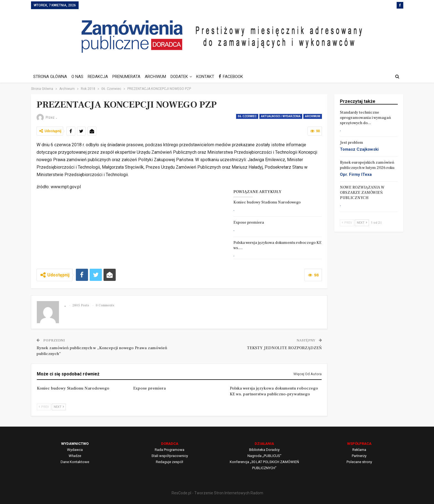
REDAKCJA (100, 77)
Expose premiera (249, 223)
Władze (75, 456)
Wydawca (75, 450)
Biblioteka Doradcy (264, 450)
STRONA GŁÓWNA (50, 77)
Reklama (359, 450)
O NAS (78, 77)
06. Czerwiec (247, 116)
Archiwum (313, 116)
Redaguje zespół (170, 462)
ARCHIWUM (159, 77)
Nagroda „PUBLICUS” (264, 456)
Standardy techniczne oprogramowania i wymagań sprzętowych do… (365, 118)
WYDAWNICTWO (75, 444)
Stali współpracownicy (170, 456)
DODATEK (183, 77)
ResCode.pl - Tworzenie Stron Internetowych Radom (217, 493)
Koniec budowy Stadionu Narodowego (267, 202)
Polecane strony (359, 462)
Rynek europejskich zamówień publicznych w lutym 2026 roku (367, 165)
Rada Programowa (170, 450)
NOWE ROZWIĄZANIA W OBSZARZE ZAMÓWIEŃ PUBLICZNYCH (362, 193)
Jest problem (352, 143)
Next (59, 407)
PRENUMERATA (129, 77)
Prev (44, 407)
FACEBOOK (237, 77)
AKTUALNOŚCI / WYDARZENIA (281, 116)
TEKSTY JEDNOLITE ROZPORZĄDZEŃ (284, 348)
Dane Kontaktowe (75, 462)
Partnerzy (359, 456)
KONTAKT (210, 77)
